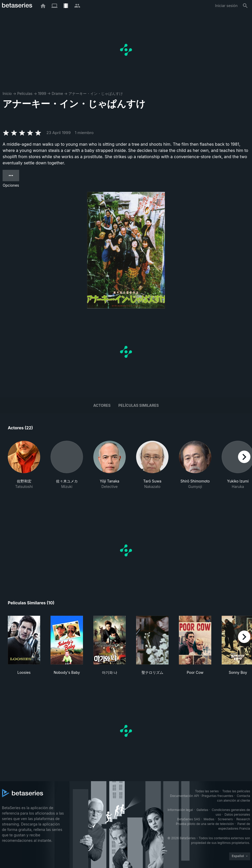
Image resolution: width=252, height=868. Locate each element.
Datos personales (237, 814)
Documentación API (185, 796)
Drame (57, 93)
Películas (25, 93)
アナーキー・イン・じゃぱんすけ (96, 93)
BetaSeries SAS (189, 819)
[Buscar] (245, 6)
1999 (42, 93)
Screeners (225, 819)
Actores (102, 405)
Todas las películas (236, 791)
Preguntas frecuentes (218, 796)
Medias (209, 819)
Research (243, 819)
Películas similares (138, 405)
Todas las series (207, 791)
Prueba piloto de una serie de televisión (205, 824)
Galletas (202, 810)
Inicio (7, 93)
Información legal (180, 810)
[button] (24, 470)
